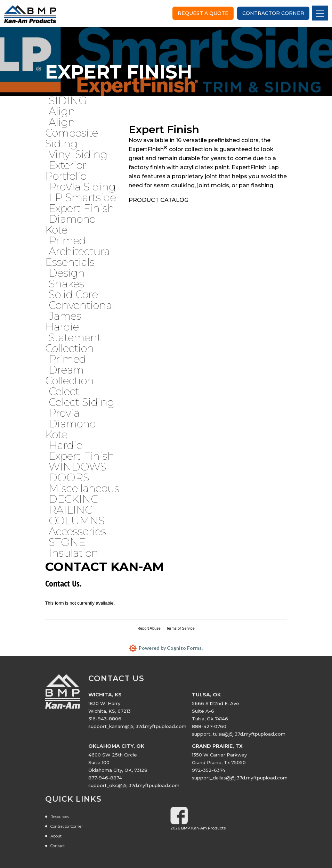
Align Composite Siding (72, 133)
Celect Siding (82, 402)
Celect (64, 391)
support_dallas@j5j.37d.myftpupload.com (240, 781)
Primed (67, 241)
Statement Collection (73, 343)
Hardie (66, 445)
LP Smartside (82, 198)
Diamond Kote (71, 224)
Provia (64, 413)
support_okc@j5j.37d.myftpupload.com (134, 788)
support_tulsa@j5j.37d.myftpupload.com (239, 737)
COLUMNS (77, 521)
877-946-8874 (105, 781)
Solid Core (73, 294)
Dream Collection (70, 375)
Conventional (82, 305)
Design (67, 273)
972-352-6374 (209, 773)
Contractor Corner (273, 13)
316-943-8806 (105, 722)
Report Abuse (149, 628)
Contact (58, 849)
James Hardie (63, 321)
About (56, 839)
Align (62, 111)
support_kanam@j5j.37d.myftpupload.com (137, 729)
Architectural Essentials (79, 257)
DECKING (74, 499)
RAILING (71, 510)
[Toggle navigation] (320, 13)
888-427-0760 (209, 729)
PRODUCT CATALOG (159, 200)
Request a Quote (203, 13)
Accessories (77, 531)
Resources (60, 820)
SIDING (68, 101)
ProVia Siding (82, 187)
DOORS (69, 478)
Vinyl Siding (78, 154)
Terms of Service (180, 628)
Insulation (74, 553)
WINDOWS (78, 467)
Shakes (66, 284)
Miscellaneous (84, 488)
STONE (67, 542)
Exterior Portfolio (66, 171)
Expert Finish (82, 208)
